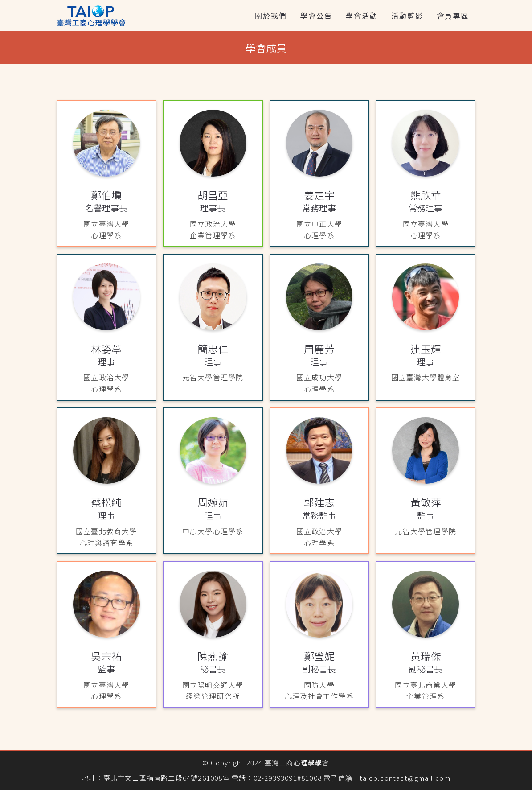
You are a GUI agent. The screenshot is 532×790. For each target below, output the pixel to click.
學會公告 (316, 16)
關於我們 (271, 16)
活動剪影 (407, 16)
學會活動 (362, 16)
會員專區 (453, 16)
